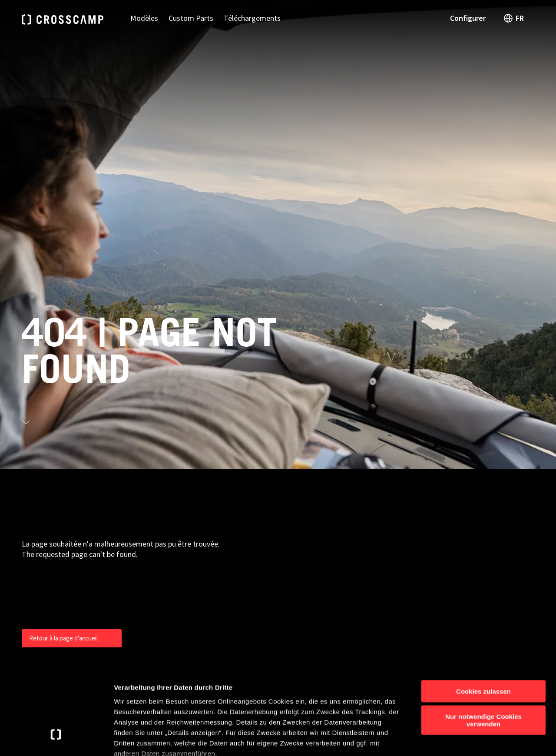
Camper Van (354, 508)
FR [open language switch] (513, 18)
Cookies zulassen (483, 622)
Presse (452, 525)
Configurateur (463, 508)
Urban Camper (357, 492)
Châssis (347, 541)
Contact (454, 492)
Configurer (468, 18)
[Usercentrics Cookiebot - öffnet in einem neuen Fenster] (56, 739)
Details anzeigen (466, 739)
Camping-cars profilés (369, 525)
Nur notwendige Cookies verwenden (483, 651)
